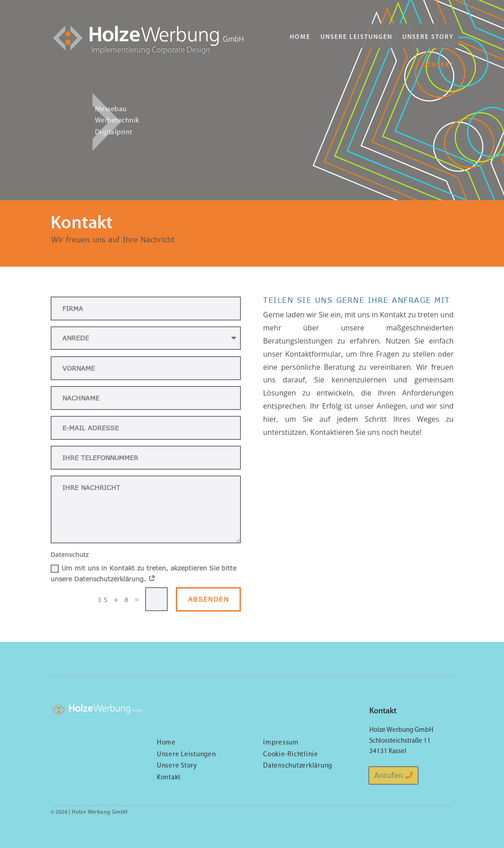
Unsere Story (428, 37)
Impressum (281, 743)
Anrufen (389, 775)
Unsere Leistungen (356, 37)
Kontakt (438, 65)
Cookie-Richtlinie (291, 755)
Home (300, 37)
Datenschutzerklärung (298, 766)
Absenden (208, 599)
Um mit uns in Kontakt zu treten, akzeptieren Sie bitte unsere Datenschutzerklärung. (144, 573)
